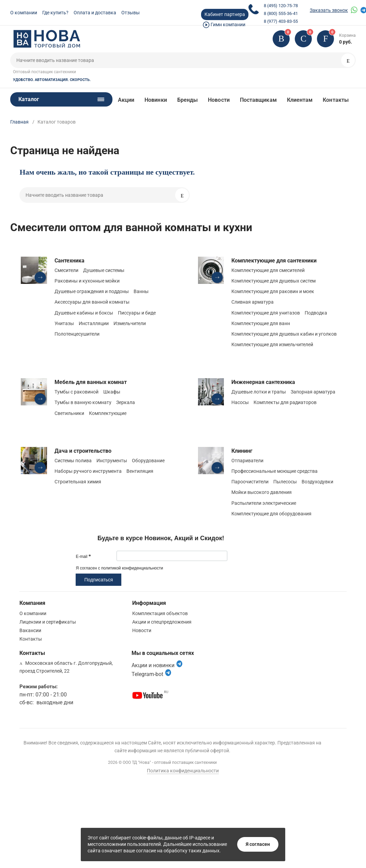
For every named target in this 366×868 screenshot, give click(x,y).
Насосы (240, 402)
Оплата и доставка (95, 13)
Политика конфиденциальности (183, 771)
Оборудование (148, 461)
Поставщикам (258, 100)
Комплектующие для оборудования (271, 514)
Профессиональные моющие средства (274, 471)
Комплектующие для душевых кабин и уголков (284, 334)
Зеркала (126, 402)
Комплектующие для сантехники (274, 261)
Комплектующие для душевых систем (273, 281)
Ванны (141, 291)
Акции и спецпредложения (162, 622)
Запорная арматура (313, 392)
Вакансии (30, 630)
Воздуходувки (317, 482)
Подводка (316, 313)
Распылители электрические (264, 503)
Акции (126, 100)
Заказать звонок (329, 10)
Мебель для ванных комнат (91, 382)
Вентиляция (140, 471)
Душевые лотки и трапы (259, 392)
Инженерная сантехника (263, 382)
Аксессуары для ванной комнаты (92, 302)
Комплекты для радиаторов (285, 402)
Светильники (69, 413)
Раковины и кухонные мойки (87, 281)
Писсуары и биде (137, 313)
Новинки (156, 100)
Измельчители (130, 323)
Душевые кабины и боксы (84, 313)
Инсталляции (94, 323)
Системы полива (73, 461)
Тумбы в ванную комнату (83, 402)
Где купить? (55, 13)
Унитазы (64, 323)
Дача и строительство (83, 451)
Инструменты (112, 461)
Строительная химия (78, 482)
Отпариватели (247, 461)
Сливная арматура (253, 302)
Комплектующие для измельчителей (272, 344)
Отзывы (131, 13)
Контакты (336, 100)
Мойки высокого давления (262, 492)
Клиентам (300, 100)
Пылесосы (285, 482)
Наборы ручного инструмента (88, 471)
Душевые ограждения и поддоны (92, 291)
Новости (219, 100)
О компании (24, 13)
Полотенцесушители (77, 334)
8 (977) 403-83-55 (281, 21)
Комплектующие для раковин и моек (273, 291)
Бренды (187, 100)
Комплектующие (108, 413)
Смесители (66, 270)
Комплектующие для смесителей (268, 270)
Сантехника (70, 261)
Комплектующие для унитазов (266, 313)
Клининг (242, 451)
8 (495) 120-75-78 (281, 6)
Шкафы (112, 392)
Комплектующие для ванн (261, 323)
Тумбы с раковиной (77, 392)
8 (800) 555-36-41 (281, 13)
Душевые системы (104, 270)
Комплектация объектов (160, 613)
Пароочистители (250, 482)
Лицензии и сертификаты (48, 622)
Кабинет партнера (225, 14)
